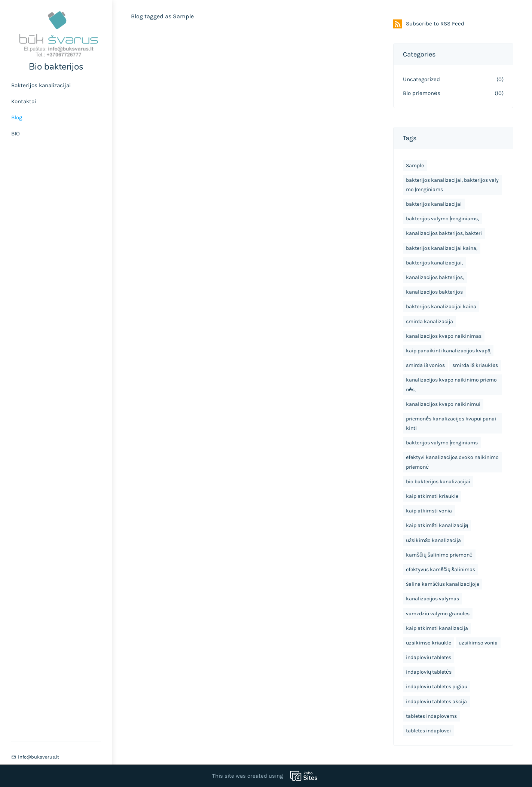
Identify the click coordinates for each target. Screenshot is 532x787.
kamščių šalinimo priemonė (439, 555)
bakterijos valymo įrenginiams (442, 443)
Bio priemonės (421, 93)
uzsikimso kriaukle (429, 643)
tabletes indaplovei (428, 731)
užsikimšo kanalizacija (433, 540)
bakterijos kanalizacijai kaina (441, 307)
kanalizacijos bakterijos (434, 292)
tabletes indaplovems (431, 716)
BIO (16, 134)
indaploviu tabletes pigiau (437, 687)
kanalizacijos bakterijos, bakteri (444, 233)
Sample (415, 166)
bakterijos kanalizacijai (434, 204)
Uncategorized (421, 79)
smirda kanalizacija (429, 321)
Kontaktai (24, 101)
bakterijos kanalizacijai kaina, (442, 248)
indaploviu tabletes (429, 657)
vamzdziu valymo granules (438, 614)
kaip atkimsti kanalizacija (437, 628)
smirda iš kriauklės (475, 365)
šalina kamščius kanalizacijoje (443, 584)
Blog (17, 117)
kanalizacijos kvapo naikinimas (444, 336)
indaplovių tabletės (429, 672)
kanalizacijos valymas (432, 599)
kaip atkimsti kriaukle (432, 496)
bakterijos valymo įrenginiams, (442, 219)
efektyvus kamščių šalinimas (441, 569)
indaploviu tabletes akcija (436, 702)
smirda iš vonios (425, 365)
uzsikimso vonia (478, 643)
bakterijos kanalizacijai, (434, 263)
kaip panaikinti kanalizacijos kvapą (448, 351)
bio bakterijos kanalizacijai (438, 482)
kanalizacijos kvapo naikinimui (443, 404)
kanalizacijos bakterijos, (435, 277)
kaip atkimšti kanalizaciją (437, 525)
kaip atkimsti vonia (429, 511)
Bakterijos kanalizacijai (41, 85)
